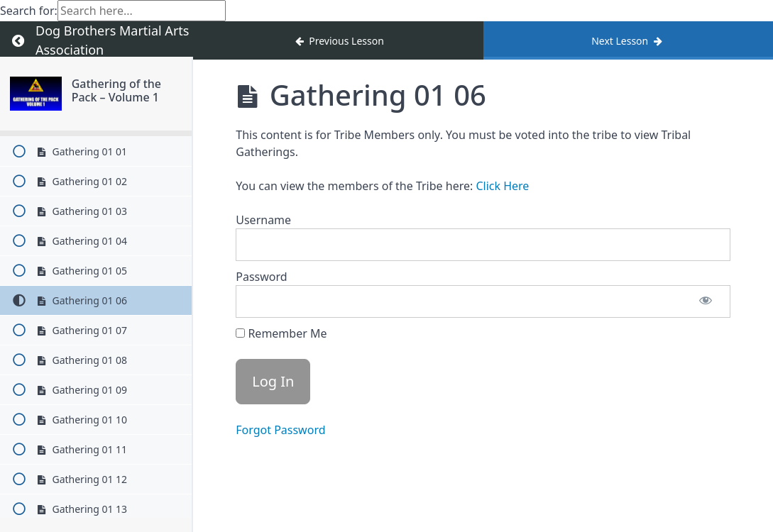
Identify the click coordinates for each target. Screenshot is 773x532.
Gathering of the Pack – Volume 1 (116, 90)
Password (261, 277)
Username (263, 220)
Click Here (502, 186)
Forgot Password (280, 430)
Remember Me (281, 333)
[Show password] (706, 301)
